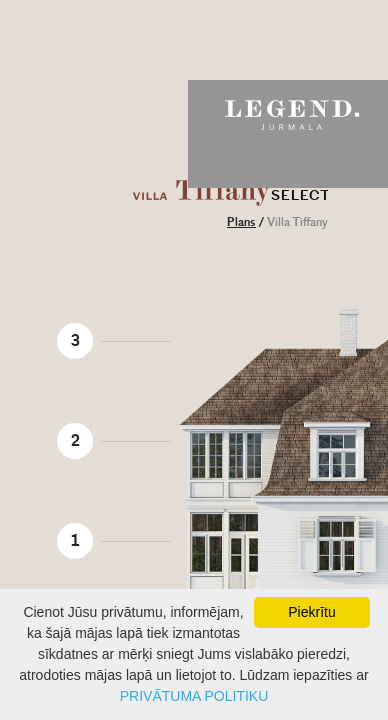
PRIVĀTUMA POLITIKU (194, 696)
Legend (288, 115)
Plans (241, 222)
